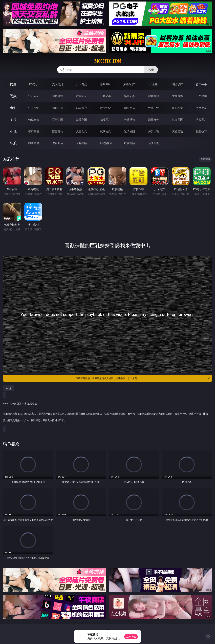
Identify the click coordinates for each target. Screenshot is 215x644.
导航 (13, 143)
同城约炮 (34, 143)
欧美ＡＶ (81, 96)
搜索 (151, 70)
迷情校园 (130, 131)
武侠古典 (105, 131)
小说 (13, 131)
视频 (13, 96)
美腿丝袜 (130, 120)
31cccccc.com (107, 61)
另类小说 (154, 131)
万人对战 (81, 84)
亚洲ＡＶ (34, 96)
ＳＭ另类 (201, 96)
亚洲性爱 (34, 108)
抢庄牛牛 (201, 84)
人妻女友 (81, 131)
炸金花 (154, 84)
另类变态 (201, 108)
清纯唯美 (154, 120)
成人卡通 (81, 108)
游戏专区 (105, 84)
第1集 (9, 388)
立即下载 (131, 637)
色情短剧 (154, 143)
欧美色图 (81, 120)
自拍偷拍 (58, 96)
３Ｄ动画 (105, 96)
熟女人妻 (130, 96)
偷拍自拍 (58, 108)
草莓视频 (81, 143)
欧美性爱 (105, 108)
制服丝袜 (130, 108)
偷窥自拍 (34, 120)
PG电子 (34, 84)
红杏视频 (130, 143)
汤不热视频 (105, 143)
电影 (13, 108)
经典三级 (154, 108)
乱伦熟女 (178, 108)
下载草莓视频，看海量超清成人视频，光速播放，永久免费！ (143, 378)
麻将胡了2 (129, 84)
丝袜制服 (154, 96)
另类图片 (201, 120)
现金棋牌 (178, 84)
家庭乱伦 (58, 131)
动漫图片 (105, 120)
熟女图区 (178, 120)
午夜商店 (58, 143)
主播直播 (178, 96)
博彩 (13, 84)
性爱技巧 (201, 131)
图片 (13, 119)
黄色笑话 (178, 131)
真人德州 (58, 84)
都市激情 (34, 131)
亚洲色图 (58, 120)
